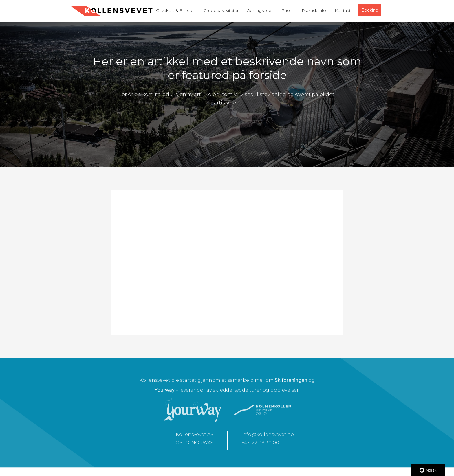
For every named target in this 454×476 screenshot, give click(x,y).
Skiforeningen (291, 383)
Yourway (165, 393)
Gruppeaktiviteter (221, 10)
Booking (370, 10)
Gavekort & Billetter (175, 10)
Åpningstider (260, 10)
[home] (111, 11)
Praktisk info (314, 10)
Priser (287, 10)
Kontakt (343, 10)
